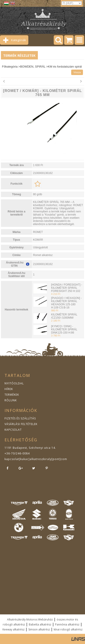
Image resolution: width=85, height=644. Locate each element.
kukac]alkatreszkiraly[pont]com (44, 459)
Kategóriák (19, 40)
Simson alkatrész (39, 629)
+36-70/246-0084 (17, 453)
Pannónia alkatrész (67, 624)
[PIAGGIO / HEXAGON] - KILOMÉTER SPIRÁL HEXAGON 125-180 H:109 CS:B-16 (66, 303)
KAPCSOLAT (13, 430)
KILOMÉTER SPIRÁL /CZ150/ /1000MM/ (64, 316)
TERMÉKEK (12, 395)
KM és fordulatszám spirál (65, 67)
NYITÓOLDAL (14, 383)
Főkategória (10, 67)
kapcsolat (12, 459)
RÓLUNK (11, 400)
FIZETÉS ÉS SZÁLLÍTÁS (20, 418)
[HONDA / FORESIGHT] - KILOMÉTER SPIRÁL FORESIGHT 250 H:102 (67, 288)
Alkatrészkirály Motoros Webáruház (30, 619)
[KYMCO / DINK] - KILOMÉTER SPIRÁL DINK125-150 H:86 (64, 329)
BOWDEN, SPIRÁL (33, 67)
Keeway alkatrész (13, 629)
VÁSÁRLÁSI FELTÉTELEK (21, 424)
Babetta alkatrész (40, 624)
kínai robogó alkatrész (68, 629)
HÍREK (9, 389)
